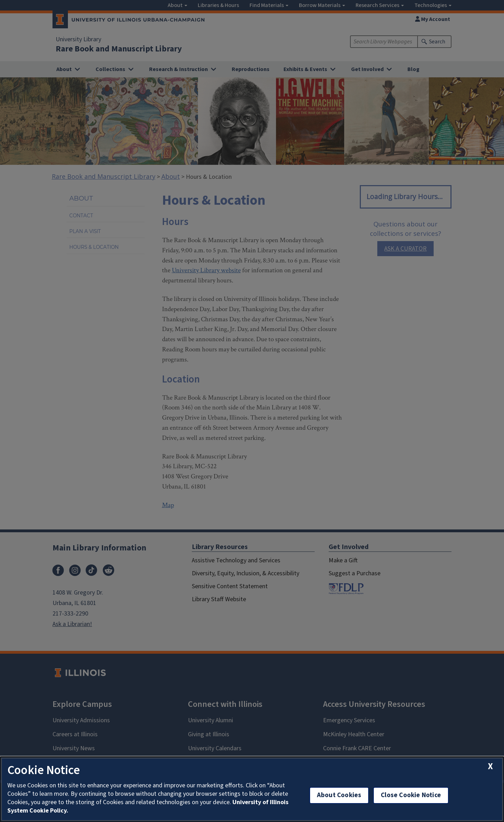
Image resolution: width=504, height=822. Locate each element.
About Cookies (339, 795)
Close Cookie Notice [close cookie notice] (411, 795)
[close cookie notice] (490, 767)
